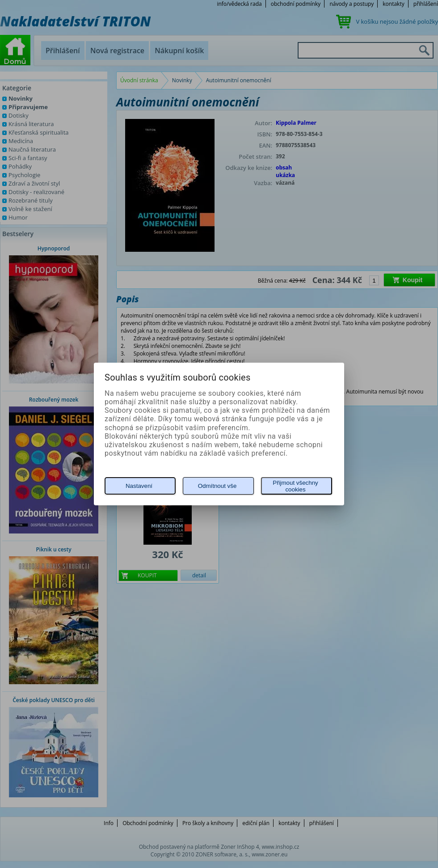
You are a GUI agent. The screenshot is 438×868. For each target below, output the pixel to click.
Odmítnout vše (217, 486)
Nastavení (139, 486)
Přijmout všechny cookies (295, 486)
